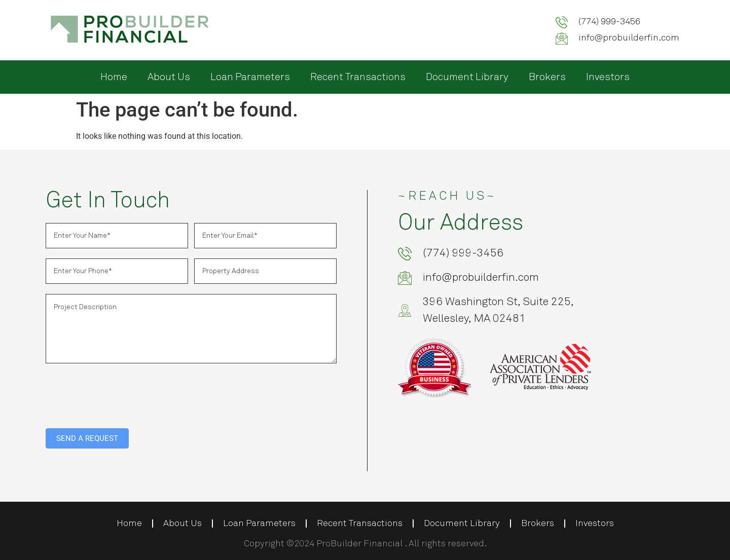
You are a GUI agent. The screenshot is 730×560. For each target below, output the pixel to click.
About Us (169, 77)
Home (114, 77)
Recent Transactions (358, 77)
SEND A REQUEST (87, 438)
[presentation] (123, 393)
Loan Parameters (250, 77)
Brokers (547, 77)
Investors (608, 77)
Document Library (467, 77)
